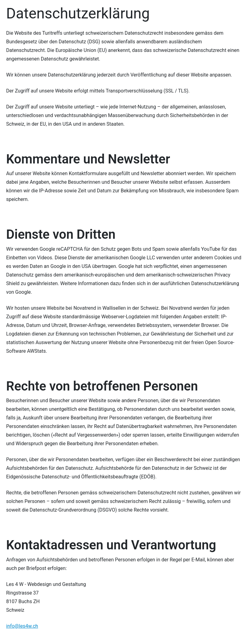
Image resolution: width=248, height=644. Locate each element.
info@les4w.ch (22, 626)
